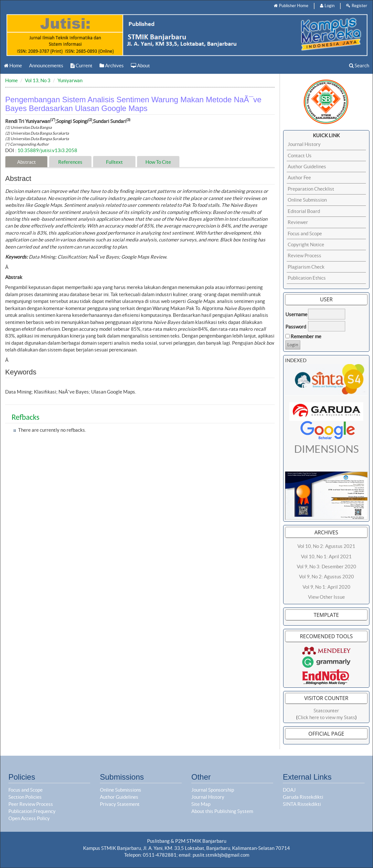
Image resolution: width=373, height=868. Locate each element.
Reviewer (298, 222)
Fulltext (114, 162)
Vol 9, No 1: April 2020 (326, 587)
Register (357, 6)
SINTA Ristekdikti (302, 804)
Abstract (27, 162)
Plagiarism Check (306, 267)
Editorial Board (304, 211)
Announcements (46, 66)
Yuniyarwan (70, 80)
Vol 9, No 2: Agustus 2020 (326, 577)
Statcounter (326, 711)
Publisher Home (291, 6)
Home (13, 66)
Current (81, 66)
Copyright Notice (306, 245)
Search (359, 66)
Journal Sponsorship (213, 790)
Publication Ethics (307, 278)
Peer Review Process (31, 804)
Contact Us (300, 156)
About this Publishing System (222, 811)
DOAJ (289, 790)
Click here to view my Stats (326, 717)
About (140, 66)
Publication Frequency (32, 811)
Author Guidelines (307, 167)
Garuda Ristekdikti (303, 797)
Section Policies (25, 797)
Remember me (306, 336)
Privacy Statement (120, 804)
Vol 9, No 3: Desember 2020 (326, 567)
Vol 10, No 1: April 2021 (326, 556)
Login (327, 6)
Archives (112, 66)
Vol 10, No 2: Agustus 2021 (326, 546)
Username (296, 314)
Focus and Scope (305, 234)
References (70, 162)
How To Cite (158, 162)
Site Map (201, 804)
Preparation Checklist (311, 189)
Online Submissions (121, 790)
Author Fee (299, 178)
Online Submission (307, 200)
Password (296, 327)
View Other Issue (326, 597)
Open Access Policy (29, 818)
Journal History (304, 144)
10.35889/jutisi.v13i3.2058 (47, 150)
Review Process (304, 256)
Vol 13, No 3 (38, 80)
